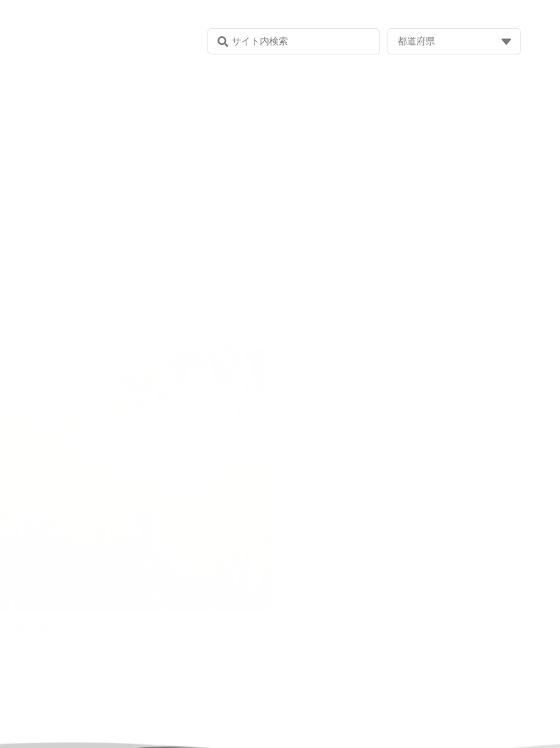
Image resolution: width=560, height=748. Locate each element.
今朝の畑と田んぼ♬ (53, 628)
